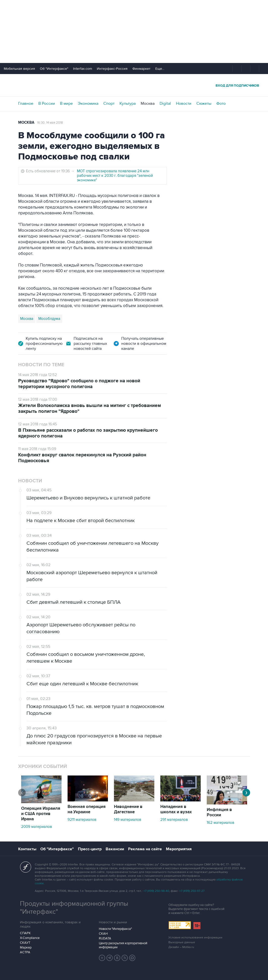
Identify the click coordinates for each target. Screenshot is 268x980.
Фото (221, 104)
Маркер (26, 948)
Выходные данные (182, 942)
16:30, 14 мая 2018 (50, 123)
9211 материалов (82, 820)
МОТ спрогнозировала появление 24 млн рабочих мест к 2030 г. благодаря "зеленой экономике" (115, 176)
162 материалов (220, 823)
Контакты (27, 849)
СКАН (103, 934)
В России (47, 104)
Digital (165, 104)
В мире (66, 104)
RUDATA (105, 938)
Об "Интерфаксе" (54, 69)
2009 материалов (37, 827)
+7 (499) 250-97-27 (192, 891)
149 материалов (128, 820)
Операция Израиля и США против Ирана (41, 814)
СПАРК (25, 933)
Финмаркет (141, 69)
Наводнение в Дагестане (128, 809)
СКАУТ (25, 943)
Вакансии (115, 849)
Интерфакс (134, 85)
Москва (148, 104)
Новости (184, 104)
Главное (26, 104)
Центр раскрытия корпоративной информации (123, 945)
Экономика (88, 104)
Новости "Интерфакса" (115, 929)
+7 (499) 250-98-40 (156, 891)
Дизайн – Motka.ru (181, 947)
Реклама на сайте (145, 849)
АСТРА (25, 952)
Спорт (109, 104)
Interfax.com (83, 69)
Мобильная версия (19, 69)
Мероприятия (179, 849)
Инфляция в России (219, 812)
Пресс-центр (90, 849)
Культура (128, 104)
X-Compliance (30, 938)
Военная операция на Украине (87, 809)
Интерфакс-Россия (112, 69)
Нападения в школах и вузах (176, 809)
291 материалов (174, 820)
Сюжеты (204, 104)
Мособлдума (49, 319)
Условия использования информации (195, 938)
